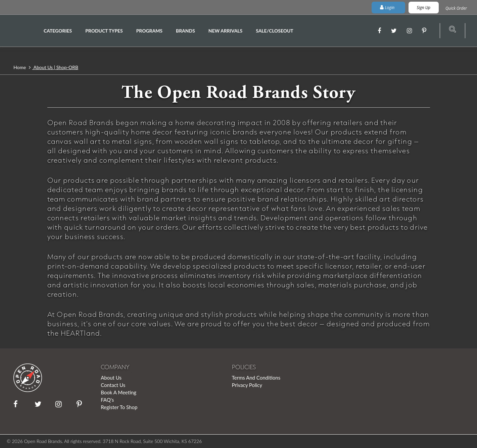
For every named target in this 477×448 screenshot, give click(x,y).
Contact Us (113, 385)
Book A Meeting (118, 392)
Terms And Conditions (256, 378)
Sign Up (424, 8)
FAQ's (107, 400)
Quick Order (456, 8)
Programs (149, 31)
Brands (185, 31)
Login (388, 8)
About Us (111, 378)
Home (20, 67)
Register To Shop (119, 407)
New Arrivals (225, 31)
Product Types (104, 31)
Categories (58, 31)
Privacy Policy (247, 385)
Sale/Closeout (274, 31)
